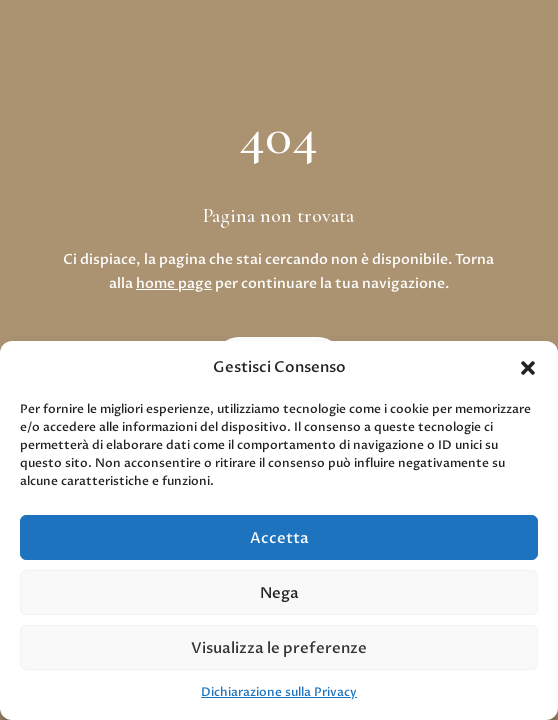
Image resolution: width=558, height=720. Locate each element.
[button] (528, 368)
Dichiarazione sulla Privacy (279, 692)
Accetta (279, 538)
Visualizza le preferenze (279, 648)
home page (174, 283)
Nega (279, 593)
